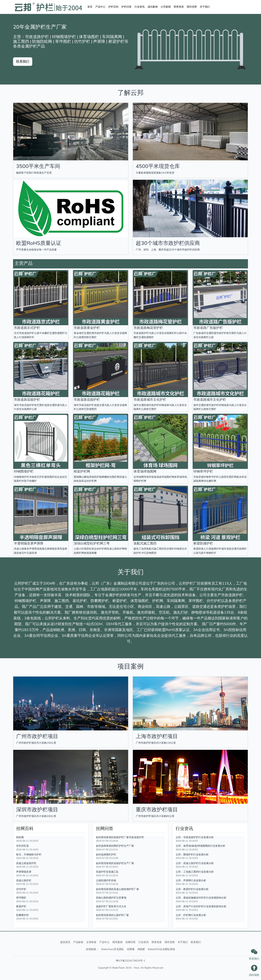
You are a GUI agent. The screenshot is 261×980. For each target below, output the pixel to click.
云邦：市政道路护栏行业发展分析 (195, 837)
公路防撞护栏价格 (106, 880)
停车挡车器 (22, 846)
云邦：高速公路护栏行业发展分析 (195, 863)
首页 (90, 7)
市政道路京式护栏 (27, 328)
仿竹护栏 (21, 889)
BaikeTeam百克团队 (113, 949)
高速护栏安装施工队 (107, 872)
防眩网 (20, 837)
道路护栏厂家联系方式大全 (111, 906)
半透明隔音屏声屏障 (29, 543)
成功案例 (153, 7)
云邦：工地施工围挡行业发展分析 (195, 872)
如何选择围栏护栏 (106, 854)
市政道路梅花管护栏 (148, 328)
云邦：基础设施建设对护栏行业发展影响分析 (201, 898)
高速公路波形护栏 (26, 863)
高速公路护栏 (24, 880)
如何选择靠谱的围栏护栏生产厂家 (115, 846)
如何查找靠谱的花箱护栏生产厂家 (115, 863)
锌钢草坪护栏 (203, 471)
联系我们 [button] (23, 61)
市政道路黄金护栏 (87, 328)
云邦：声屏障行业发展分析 (191, 880)
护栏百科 (113, 7)
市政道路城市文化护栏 (150, 400)
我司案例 (117, 942)
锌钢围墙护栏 (24, 471)
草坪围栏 (21, 898)
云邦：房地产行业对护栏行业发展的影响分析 (201, 906)
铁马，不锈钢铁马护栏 (29, 854)
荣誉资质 (179, 7)
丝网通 (131, 949)
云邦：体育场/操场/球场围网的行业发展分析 (200, 846)
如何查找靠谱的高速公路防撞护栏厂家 (117, 889)
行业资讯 (140, 7)
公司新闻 (166, 7)
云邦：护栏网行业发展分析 (191, 915)
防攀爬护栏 (22, 915)
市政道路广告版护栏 (208, 328)
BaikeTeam (119, 968)
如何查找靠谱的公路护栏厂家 (112, 915)
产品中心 (100, 7)
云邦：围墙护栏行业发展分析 (192, 854)
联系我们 (196, 942)
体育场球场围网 (145, 471)
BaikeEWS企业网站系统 (161, 949)
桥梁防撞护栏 (203, 543)
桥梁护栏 (21, 906)
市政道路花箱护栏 (27, 400)
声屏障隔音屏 (24, 872)
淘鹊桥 (141, 949)
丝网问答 (130, 942)
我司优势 (192, 7)
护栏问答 (127, 7)
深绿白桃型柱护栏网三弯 (92, 543)
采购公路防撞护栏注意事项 (111, 898)
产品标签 (78, 942)
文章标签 (91, 942)
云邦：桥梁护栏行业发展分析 (192, 889)
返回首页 (65, 942)
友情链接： (92, 949)
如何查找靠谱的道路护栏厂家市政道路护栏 (120, 837)
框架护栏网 (82, 471)
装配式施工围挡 (145, 543)
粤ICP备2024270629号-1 (130, 961)
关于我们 (205, 7)
